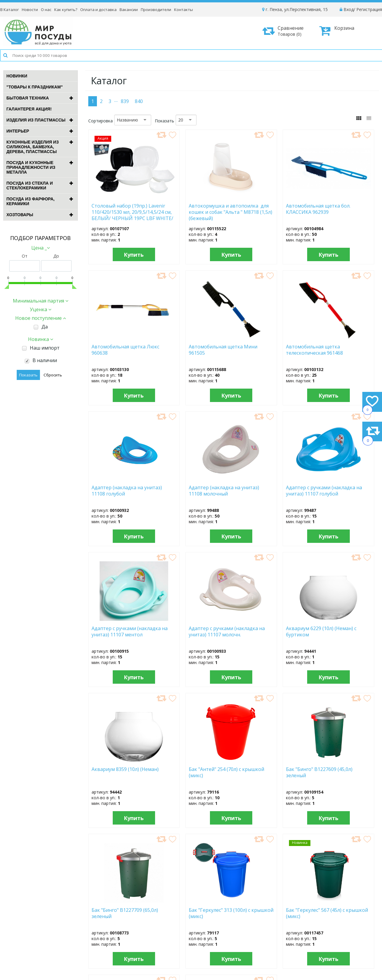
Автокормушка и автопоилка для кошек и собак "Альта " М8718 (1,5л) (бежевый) (195, 212)
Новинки (17, 76)
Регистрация (369, 9)
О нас (46, 10)
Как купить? (66, 10)
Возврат (307, 934)
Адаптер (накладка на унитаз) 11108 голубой (264, 350)
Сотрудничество (231, 934)
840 (139, 101)
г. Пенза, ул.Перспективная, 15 (295, 9)
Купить (122, 255)
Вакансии (129, 10)
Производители (156, 10)
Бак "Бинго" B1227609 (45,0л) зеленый (263, 632)
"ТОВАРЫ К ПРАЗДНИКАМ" (35, 87)
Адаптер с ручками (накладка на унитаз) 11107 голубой (116, 493)
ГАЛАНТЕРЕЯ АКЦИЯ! (29, 109)
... (116, 100)
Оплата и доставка (98, 10)
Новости (30, 10)
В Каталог (10, 10)
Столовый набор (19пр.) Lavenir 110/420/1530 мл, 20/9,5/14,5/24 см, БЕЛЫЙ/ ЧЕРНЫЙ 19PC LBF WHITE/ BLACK (122, 212)
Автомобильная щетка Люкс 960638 (339, 209)
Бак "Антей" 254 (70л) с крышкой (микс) (191, 632)
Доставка (308, 918)
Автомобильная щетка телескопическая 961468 (192, 353)
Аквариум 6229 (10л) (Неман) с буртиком (338, 491)
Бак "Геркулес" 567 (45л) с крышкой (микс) (194, 772)
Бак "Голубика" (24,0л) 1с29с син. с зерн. (337, 772)
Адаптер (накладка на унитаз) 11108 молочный (341, 350)
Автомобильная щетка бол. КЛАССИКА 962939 (266, 209)
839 (125, 101)
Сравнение (285, 31)
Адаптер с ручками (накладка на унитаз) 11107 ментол (190, 493)
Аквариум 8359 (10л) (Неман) (115, 632)
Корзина (337, 31)
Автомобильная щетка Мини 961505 (119, 350)
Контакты (184, 10)
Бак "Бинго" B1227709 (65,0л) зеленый (337, 632)
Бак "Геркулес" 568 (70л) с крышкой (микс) (268, 772)
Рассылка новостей (153, 947)
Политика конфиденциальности (330, 942)
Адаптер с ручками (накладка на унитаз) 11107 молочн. (263, 493)
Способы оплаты (315, 926)
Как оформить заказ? (320, 910)
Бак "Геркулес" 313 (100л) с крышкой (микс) (121, 772)
